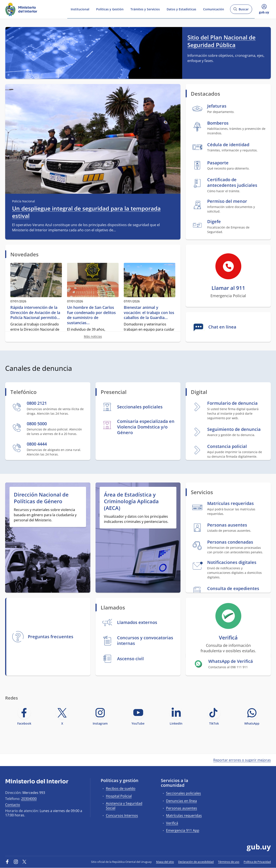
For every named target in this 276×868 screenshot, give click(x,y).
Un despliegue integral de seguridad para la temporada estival (86, 212)
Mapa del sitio (165, 862)
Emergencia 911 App (183, 830)
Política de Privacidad (257, 862)
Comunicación (214, 9)
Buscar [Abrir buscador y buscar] (241, 10)
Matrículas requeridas (184, 816)
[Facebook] (7, 862)
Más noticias (93, 336)
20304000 (29, 799)
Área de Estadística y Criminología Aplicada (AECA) (131, 501)
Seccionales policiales (183, 793)
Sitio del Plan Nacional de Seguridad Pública (221, 41)
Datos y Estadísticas (181, 9)
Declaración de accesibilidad (196, 862)
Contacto (13, 805)
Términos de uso (229, 862)
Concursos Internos (122, 816)
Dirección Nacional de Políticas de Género (41, 498)
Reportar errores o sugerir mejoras (242, 760)
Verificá (172, 823)
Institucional (80, 9)
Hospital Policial (119, 796)
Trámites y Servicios (145, 9)
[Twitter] (24, 862)
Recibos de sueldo (121, 789)
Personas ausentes (182, 808)
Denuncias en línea (181, 801)
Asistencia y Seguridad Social (124, 806)
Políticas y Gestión (110, 9)
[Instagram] (16, 862)
